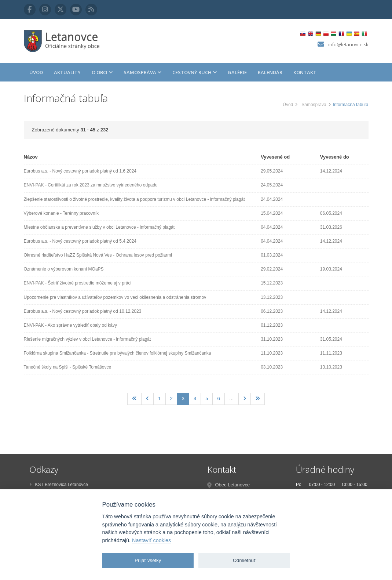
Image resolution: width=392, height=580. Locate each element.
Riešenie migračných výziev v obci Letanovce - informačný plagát (87, 339)
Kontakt (305, 72)
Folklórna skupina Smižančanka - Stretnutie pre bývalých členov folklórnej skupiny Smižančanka (118, 353)
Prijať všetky (148, 560)
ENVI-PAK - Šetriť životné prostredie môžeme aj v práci (78, 283)
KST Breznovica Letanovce (59, 485)
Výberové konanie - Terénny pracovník (61, 213)
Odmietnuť (244, 560)
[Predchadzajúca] (147, 399)
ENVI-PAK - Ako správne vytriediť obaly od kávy (70, 325)
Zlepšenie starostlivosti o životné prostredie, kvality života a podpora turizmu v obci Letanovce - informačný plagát (134, 199)
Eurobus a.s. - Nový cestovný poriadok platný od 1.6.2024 (80, 171)
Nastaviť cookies (151, 540)
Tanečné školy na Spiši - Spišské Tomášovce (68, 367)
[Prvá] (134, 399)
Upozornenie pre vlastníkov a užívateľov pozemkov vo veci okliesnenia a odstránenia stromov (115, 297)
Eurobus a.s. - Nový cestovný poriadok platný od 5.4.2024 (80, 241)
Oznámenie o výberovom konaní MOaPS (64, 269)
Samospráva (142, 72)
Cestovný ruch (195, 72)
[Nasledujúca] (245, 399)
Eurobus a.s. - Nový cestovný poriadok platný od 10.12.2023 (83, 311)
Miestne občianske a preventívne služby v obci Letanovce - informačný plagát (99, 227)
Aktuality (67, 72)
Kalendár (270, 72)
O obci (102, 72)
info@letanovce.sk (348, 44)
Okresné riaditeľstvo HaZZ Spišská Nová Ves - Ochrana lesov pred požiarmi (98, 255)
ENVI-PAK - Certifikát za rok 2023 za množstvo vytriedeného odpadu (91, 185)
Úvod (36, 72)
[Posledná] (258, 399)
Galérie (237, 72)
